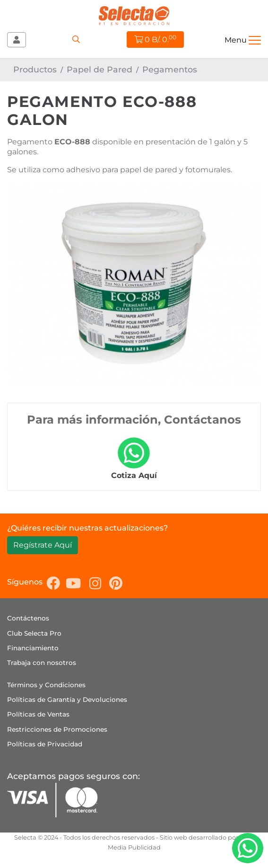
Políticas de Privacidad (45, 744)
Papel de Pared (99, 69)
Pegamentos (170, 69)
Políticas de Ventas (38, 714)
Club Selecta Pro (34, 633)
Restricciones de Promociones (57, 729)
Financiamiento (33, 648)
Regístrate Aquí (43, 545)
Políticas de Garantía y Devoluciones (67, 700)
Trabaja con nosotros (42, 663)
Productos (35, 69)
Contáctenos (28, 618)
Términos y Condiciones (46, 685)
